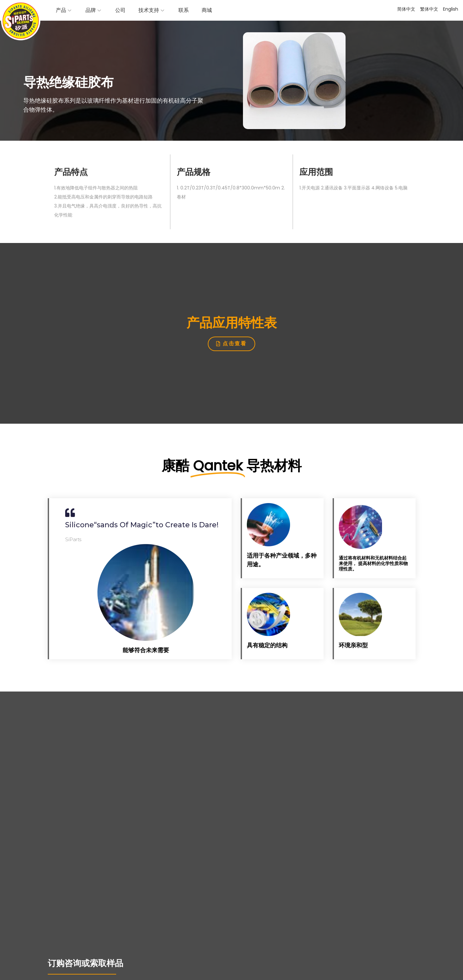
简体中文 (406, 9)
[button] (232, 344)
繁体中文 (429, 9)
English (451, 9)
